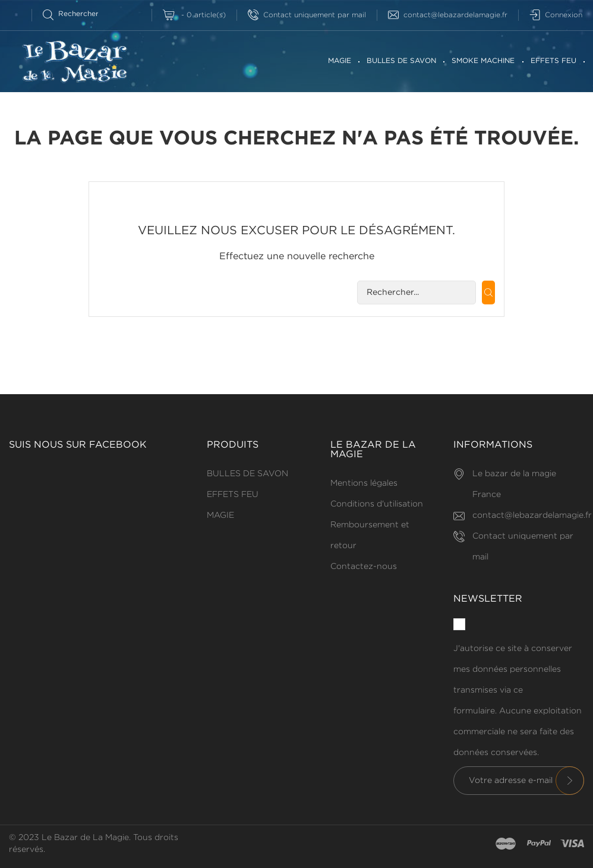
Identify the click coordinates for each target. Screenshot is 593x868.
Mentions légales (364, 483)
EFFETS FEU (553, 61)
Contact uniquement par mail (307, 15)
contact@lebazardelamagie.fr (448, 15)
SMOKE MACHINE (483, 61)
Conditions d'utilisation (377, 504)
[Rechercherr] (76, 14)
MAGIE (340, 61)
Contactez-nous (364, 567)
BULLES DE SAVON (401, 61)
